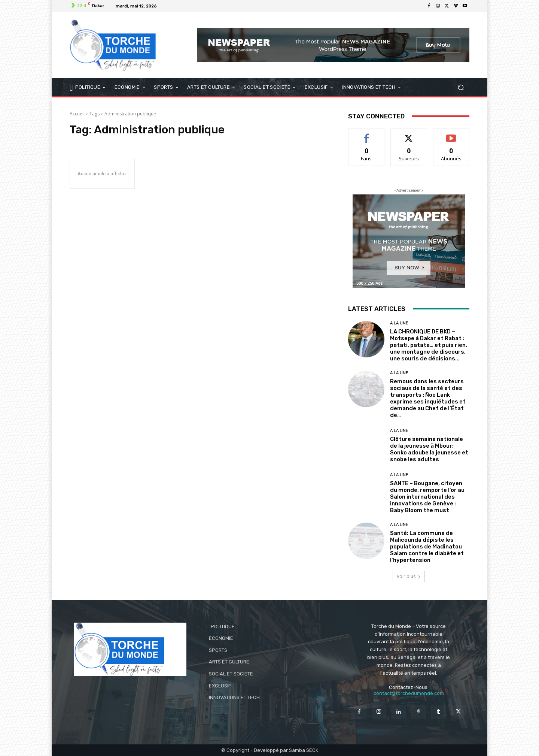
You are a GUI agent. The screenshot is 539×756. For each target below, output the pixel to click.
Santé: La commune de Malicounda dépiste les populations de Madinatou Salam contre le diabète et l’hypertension (427, 547)
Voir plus (409, 576)
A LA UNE (399, 323)
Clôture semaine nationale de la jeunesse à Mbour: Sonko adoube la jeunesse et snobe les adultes (429, 449)
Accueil (77, 114)
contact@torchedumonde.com (409, 693)
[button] (461, 87)
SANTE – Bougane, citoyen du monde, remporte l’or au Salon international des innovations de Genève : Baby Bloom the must (427, 497)
